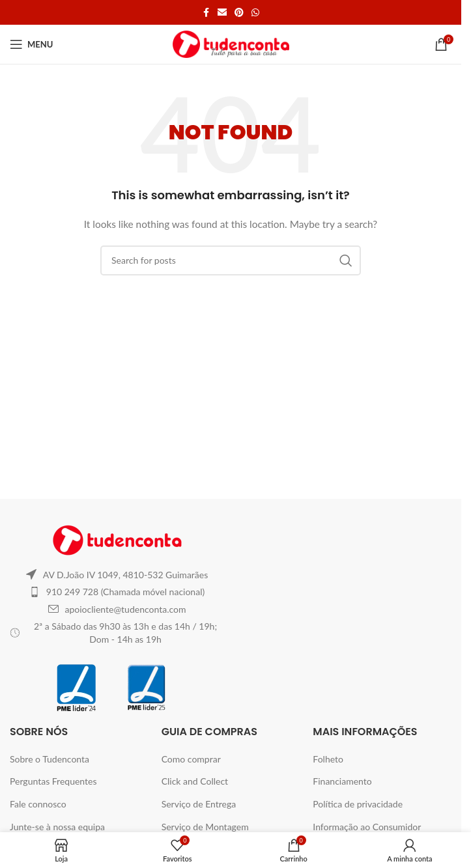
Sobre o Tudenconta (50, 759)
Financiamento (342, 781)
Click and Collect (195, 781)
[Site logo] (231, 43)
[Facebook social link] (206, 13)
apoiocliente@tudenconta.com (126, 609)
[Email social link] (222, 13)
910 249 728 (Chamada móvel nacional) (125, 592)
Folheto (328, 759)
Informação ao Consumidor (367, 827)
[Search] (231, 260)
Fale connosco (38, 804)
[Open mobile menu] (31, 44)
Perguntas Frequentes (53, 781)
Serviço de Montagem (205, 827)
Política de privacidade (358, 804)
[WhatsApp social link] (255, 13)
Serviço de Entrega (199, 804)
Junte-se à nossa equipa (57, 827)
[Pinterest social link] (239, 13)
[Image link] (117, 539)
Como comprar (191, 759)
